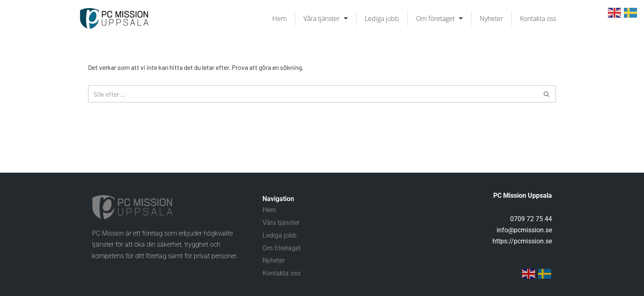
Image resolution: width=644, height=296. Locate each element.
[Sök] (313, 94)
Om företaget (439, 18)
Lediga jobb (382, 18)
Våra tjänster (326, 18)
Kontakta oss (538, 18)
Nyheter (491, 18)
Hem (279, 18)
